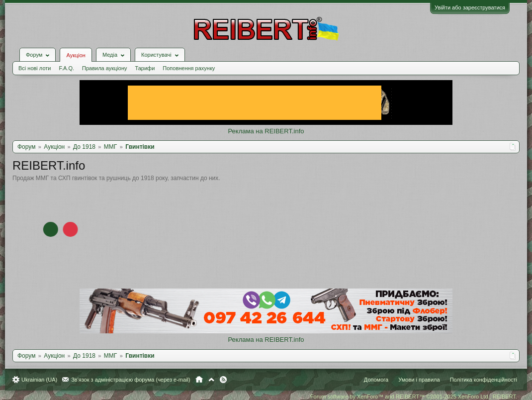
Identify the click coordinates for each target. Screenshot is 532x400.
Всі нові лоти (35, 68)
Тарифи (145, 68)
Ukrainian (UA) (39, 380)
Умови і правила (419, 380)
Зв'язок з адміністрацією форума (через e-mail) (131, 380)
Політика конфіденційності (484, 380)
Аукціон (76, 55)
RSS (223, 380)
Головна (199, 380)
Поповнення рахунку (189, 68)
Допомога (376, 380)
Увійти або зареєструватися (470, 7)
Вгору (211, 380)
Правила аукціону (104, 68)
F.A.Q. (66, 68)
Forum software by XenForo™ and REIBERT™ (414, 397)
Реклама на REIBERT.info (266, 131)
